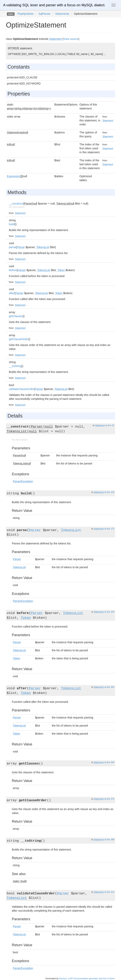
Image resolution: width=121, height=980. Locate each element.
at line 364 (109, 762)
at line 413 (109, 892)
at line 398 (109, 840)
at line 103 (109, 492)
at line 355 (109, 687)
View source (71, 39)
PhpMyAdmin (26, 14)
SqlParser (44, 14)
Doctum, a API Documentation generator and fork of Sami (87, 978)
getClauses (16, 316)
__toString (15, 366)
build (12, 224)
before (13, 270)
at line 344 (109, 612)
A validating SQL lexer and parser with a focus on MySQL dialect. (54, 5)
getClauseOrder (19, 339)
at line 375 (109, 799)
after (12, 293)
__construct (16, 204)
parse (12, 247)
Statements (62, 14)
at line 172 (109, 529)
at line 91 (110, 425)
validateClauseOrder (21, 389)
